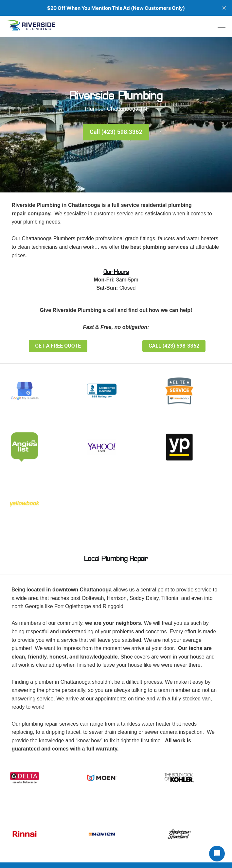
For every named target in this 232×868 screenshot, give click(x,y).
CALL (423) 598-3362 (174, 346)
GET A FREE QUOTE (58, 346)
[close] (224, 8)
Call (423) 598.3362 (116, 132)
